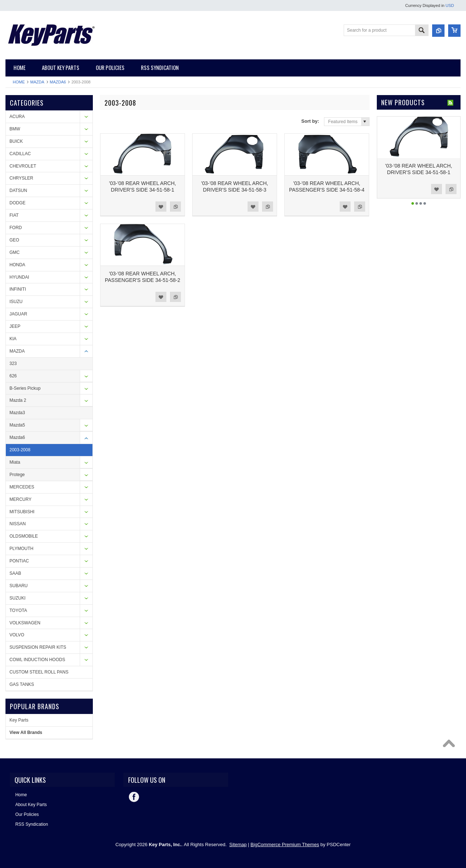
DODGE (17, 203)
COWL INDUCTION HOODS (37, 660)
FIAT (14, 215)
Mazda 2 (18, 400)
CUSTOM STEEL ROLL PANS (39, 672)
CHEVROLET (23, 166)
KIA (13, 339)
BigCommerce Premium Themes (285, 845)
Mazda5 (17, 425)
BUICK (16, 141)
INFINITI (18, 289)
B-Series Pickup (25, 388)
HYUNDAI (19, 277)
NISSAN (18, 524)
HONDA (17, 265)
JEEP (15, 326)
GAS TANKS (22, 684)
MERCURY (20, 499)
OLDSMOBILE (24, 536)
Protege (17, 475)
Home (19, 82)
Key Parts (19, 720)
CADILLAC (20, 154)
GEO (14, 240)
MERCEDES (22, 487)
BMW (15, 129)
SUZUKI (17, 598)
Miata (15, 462)
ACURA (17, 117)
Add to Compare (175, 207)
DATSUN (18, 191)
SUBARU (19, 586)
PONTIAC (19, 561)
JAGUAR (18, 314)
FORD (16, 228)
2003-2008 (20, 450)
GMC (15, 252)
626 (13, 376)
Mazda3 (17, 413)
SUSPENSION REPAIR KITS (38, 647)
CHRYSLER (21, 178)
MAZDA (37, 82)
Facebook (134, 797)
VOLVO (17, 635)
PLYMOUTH (21, 549)
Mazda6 (58, 82)
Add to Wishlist (161, 207)
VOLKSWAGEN (25, 623)
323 (13, 364)
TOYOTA (18, 610)
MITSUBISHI (22, 512)
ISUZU (16, 302)
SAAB (15, 573)
